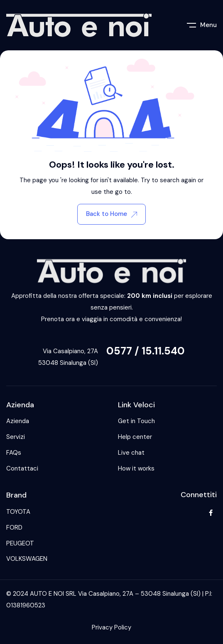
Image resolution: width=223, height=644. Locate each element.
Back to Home (111, 214)
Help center (135, 437)
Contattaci (22, 468)
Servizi (16, 437)
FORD (14, 528)
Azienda (18, 421)
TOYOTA (18, 512)
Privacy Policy (111, 627)
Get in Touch (136, 421)
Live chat (131, 453)
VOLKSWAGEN (27, 559)
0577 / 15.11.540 (146, 351)
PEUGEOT (20, 543)
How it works (136, 468)
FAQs (14, 453)
